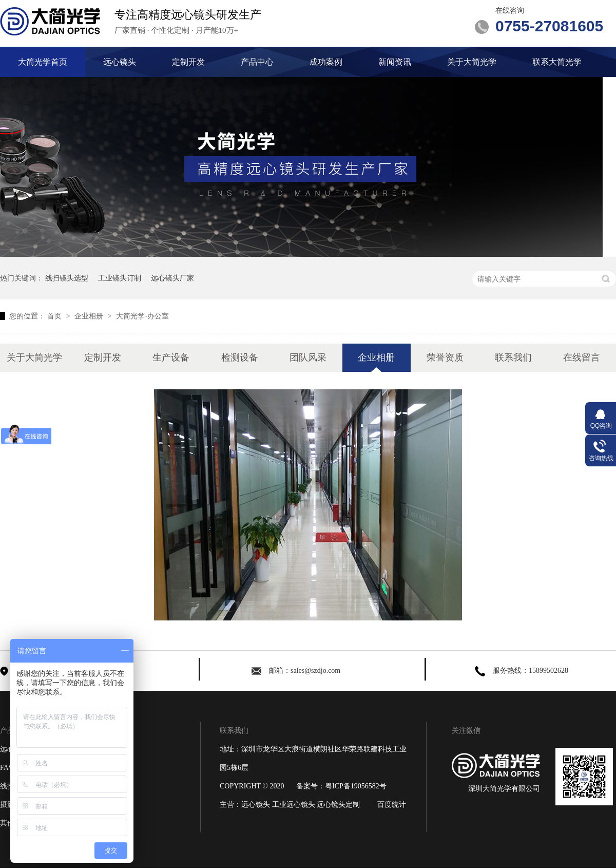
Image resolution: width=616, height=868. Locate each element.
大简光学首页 (43, 62)
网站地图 (114, 823)
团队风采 (308, 357)
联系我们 (513, 357)
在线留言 (582, 357)
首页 (55, 316)
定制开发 (188, 62)
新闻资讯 (395, 62)
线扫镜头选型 (67, 278)
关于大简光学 (472, 62)
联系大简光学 (557, 62)
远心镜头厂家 (172, 278)
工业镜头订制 (120, 278)
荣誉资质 (445, 357)
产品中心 (257, 62)
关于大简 (114, 805)
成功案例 (326, 62)
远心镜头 (120, 62)
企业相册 (90, 316)
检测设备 (240, 357)
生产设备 (171, 357)
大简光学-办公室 (142, 316)
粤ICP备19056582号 (356, 786)
